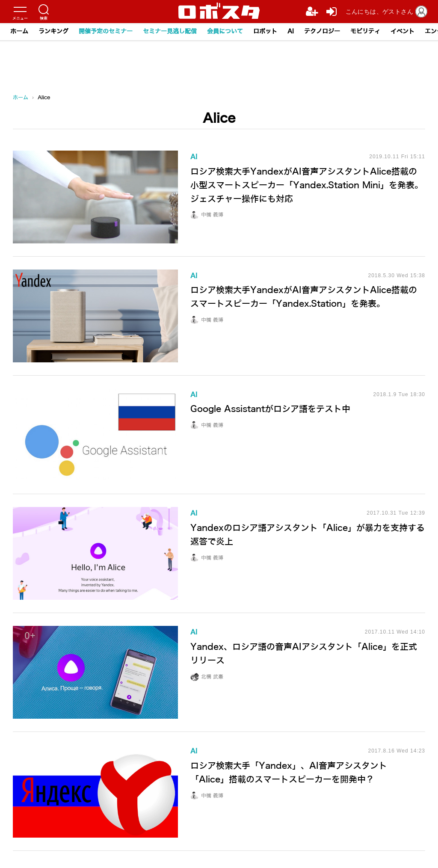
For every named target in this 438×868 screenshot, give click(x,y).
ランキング (53, 31)
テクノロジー (322, 31)
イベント (402, 31)
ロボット (265, 31)
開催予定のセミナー (106, 31)
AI (291, 31)
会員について (225, 31)
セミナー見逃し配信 (170, 31)
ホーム (19, 31)
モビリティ (365, 31)
